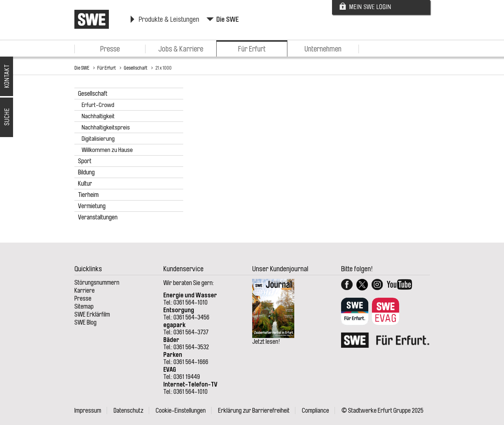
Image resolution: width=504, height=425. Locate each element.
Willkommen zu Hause (107, 150)
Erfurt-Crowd (98, 105)
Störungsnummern (97, 282)
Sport (85, 161)
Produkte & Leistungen (169, 19)
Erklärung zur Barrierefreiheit (254, 410)
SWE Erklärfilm (92, 314)
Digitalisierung (98, 139)
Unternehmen (323, 49)
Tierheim (88, 195)
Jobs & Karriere (181, 49)
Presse (110, 49)
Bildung (86, 172)
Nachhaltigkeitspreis (106, 127)
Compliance (315, 410)
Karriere (85, 290)
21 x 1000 (163, 68)
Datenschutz (128, 410)
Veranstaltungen (98, 217)
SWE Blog (85, 322)
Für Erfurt (252, 49)
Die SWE (228, 19)
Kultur (85, 183)
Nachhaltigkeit (98, 116)
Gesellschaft (136, 68)
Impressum (88, 410)
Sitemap (84, 306)
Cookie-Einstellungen (181, 410)
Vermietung (92, 206)
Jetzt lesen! (266, 342)
